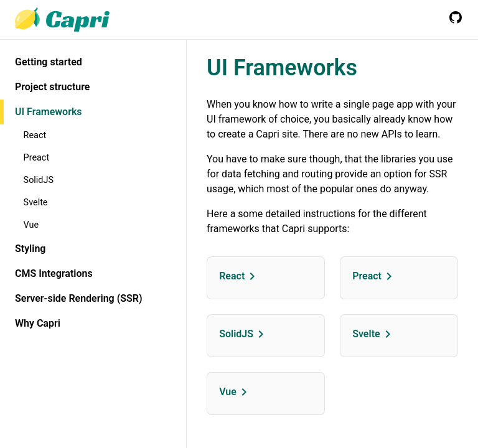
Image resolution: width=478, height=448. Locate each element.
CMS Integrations (54, 273)
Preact (37, 158)
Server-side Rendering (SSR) (79, 298)
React (35, 135)
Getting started (49, 62)
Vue (31, 225)
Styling (30, 249)
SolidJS (39, 180)
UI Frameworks (49, 112)
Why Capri (38, 323)
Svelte (36, 203)
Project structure (52, 87)
